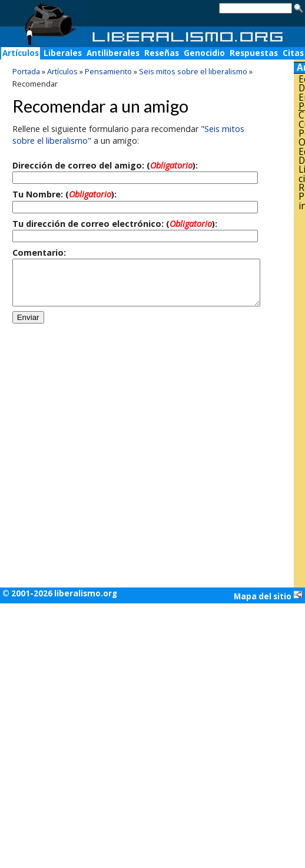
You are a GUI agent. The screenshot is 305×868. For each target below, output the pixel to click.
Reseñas (162, 53)
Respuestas (254, 53)
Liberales (63, 53)
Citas (293, 53)
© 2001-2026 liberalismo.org (60, 593)
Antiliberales (113, 53)
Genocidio (204, 53)
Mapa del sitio (268, 596)
